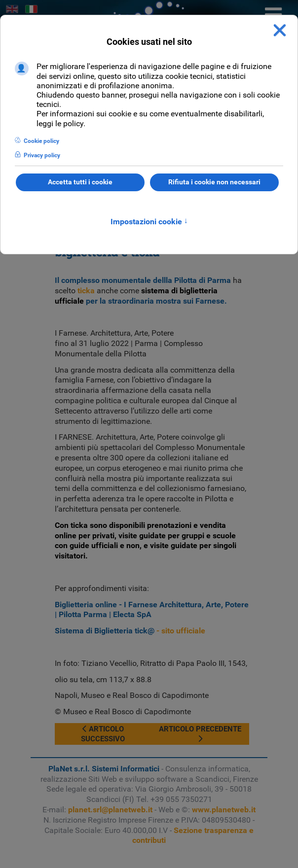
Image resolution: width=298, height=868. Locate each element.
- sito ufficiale (130, 631)
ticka (86, 291)
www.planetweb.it (224, 810)
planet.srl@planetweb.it (110, 810)
